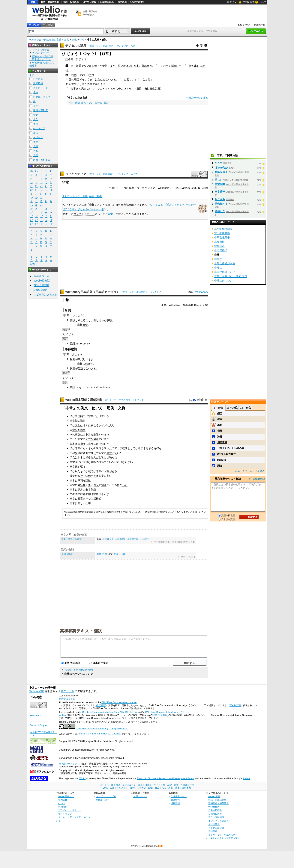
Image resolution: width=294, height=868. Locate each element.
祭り (78, 453)
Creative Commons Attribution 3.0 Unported (99, 734)
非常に (218, 268)
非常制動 (220, 184)
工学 (36, 106)
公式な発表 (92, 439)
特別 (77, 103)
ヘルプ (263, 2)
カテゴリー (136, 174)
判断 (93, 462)
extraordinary (102, 387)
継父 (220, 413)
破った (108, 448)
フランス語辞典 (216, 817)
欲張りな (220, 211)
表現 (74, 40)
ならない (127, 462)
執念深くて (221, 204)
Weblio (62, 715)
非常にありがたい (225, 272)
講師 (83, 421)
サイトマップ (65, 814)
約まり (117, 554)
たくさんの (89, 448)
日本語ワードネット (69, 764)
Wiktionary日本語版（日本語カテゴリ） (92, 292)
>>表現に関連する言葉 (183, 542)
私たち (79, 471)
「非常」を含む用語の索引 (79, 670)
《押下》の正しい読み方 (231, 448)
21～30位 (246, 408)
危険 (88, 364)
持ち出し (194, 66)
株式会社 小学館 (67, 699)
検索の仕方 (64, 800)
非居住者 (219, 246)
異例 (71, 103)
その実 (74, 435)
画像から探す (103, 800)
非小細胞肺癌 (222, 233)
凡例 (133, 46)
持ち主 (103, 462)
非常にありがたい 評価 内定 (231, 276)
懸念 (220, 466)
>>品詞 (182, 557)
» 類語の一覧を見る (197, 98)
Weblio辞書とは (66, 796)
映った (113, 457)
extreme (88, 387)
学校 (88, 471)
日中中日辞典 (89, 2)
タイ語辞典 (214, 824)
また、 (114, 66)
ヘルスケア (39, 128)
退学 (141, 448)
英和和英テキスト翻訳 (81, 631)
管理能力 (80, 416)
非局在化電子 (222, 238)
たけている (103, 416)
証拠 (88, 480)
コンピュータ (40, 88)
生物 (36, 142)
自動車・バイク (42, 97)
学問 (36, 115)
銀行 (80, 476)
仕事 (88, 503)
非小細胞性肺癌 (223, 229)
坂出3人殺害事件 (226, 454)
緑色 (83, 494)
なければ (117, 462)
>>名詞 (191, 557)
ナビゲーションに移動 (75, 196)
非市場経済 (221, 250)
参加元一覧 (259, 25)
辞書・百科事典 (42, 160)
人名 (36, 151)
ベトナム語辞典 (216, 828)
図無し (99, 103)
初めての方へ (244, 25)
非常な (218, 259)
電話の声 (176, 66)
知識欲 (82, 430)
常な (75, 430)
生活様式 (96, 499)
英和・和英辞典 (71, 2)
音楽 (85, 453)
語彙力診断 (40, 290)
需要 (104, 485)
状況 (72, 368)
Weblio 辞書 (249, 2)
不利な (82, 480)
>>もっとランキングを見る (250, 471)
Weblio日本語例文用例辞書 (84, 400)
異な (93, 425)
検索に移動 (96, 196)
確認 (220, 419)
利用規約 (63, 807)
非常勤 (74, 421)
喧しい (219, 180)
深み (80, 489)
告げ (165, 66)
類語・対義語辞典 (50, 2)
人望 (106, 471)
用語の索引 (109, 46)
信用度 (92, 476)
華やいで (112, 453)
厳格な (89, 457)
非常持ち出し (134, 539)
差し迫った (96, 66)
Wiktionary (202, 292)
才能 (148, 79)
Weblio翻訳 (214, 807)
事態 (109, 320)
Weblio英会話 (42, 281)
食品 (36, 146)
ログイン (232, 2)
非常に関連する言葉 (71, 539)
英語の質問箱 (41, 285)
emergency (83, 344)
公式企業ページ (179, 796)
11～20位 (232, 408)
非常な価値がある (225, 263)
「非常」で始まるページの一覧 (85, 209)
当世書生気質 (152, 89)
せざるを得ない (155, 448)
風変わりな (84, 499)
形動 (73, 75)
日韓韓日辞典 (107, 2)
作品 (93, 489)
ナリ (92, 75)
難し (80, 503)
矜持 (220, 437)
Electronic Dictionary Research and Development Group (165, 778)
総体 (99, 554)
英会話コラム (41, 276)
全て (32, 75)
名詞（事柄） (68, 554)
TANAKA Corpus (38, 725)
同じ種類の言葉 (53, 40)
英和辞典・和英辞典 (218, 803)
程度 (77, 79)
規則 (99, 448)
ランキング (122, 46)
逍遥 (139, 89)
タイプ (103, 425)
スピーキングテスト (45, 294)
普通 (80, 368)
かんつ (219, 163)
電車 (36, 92)
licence (246, 778)
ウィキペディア (76, 174)
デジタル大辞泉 (76, 46)
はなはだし (102, 79)
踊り (93, 453)
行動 (71, 84)
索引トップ (95, 46)
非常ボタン (121, 539)
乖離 (220, 425)
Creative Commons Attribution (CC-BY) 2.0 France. (102, 729)
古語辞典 (122, 2)
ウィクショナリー (84, 214)
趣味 (36, 133)
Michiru (222, 460)
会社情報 (175, 800)
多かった (122, 485)
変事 (136, 66)
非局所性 (219, 242)
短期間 (82, 444)
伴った (105, 435)
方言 (36, 155)
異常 (106, 103)
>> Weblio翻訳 (257, 479)
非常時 (74, 462)
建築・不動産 (40, 110)
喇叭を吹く (221, 172)
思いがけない (126, 66)
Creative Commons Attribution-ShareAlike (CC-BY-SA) (110, 712)
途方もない (87, 103)
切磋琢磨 (222, 442)
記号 (33, 264)
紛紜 (124, 554)
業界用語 (38, 83)
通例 (105, 554)
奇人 (121, 89)
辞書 (33, 2)
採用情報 (175, 803)
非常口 (97, 494)
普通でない (82, 66)
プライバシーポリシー (70, 810)
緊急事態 (147, 66)
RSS (161, 846)
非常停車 (220, 192)
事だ (76, 89)
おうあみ (220, 199)
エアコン (93, 485)
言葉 (67, 40)
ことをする (106, 89)
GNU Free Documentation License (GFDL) (167, 712)
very (79, 387)
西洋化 (100, 444)
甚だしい (83, 359)
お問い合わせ (140, 796)
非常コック (108, 539)
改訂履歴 (163, 715)
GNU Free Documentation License (119, 702)
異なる (82, 320)
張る (83, 467)
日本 (72, 444)
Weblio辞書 (235, 705)
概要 (220, 431)
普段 (72, 320)
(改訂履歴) (101, 705)
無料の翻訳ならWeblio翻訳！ (90, 13)
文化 (36, 119)
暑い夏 (82, 485)
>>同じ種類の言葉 (160, 542)
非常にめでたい (223, 281)
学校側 (124, 448)
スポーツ (38, 137)
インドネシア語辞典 (218, 821)
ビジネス (38, 79)
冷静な (87, 462)
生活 (36, 124)
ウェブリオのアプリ (106, 796)
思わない (86, 89)
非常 (82, 40)
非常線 (74, 467)
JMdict (82, 778)
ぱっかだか (221, 167)
